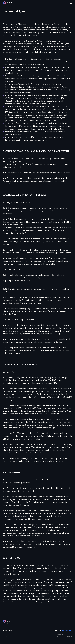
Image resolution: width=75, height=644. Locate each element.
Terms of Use (7, 631)
